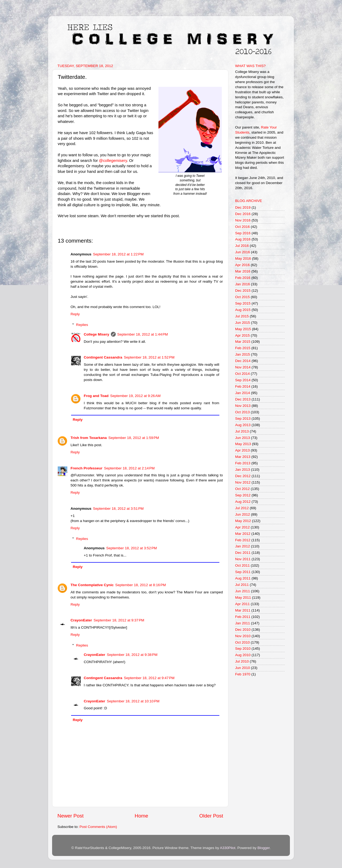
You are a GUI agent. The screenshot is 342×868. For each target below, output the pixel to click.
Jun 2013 (243, 438)
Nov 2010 (243, 636)
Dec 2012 (243, 476)
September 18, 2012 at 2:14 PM (129, 468)
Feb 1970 (243, 674)
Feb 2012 (243, 540)
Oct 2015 (242, 297)
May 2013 (243, 444)
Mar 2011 (243, 610)
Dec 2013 (243, 399)
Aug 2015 (243, 310)
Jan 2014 (243, 393)
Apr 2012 (242, 527)
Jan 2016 (243, 284)
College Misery (97, 334)
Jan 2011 (243, 623)
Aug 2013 (243, 425)
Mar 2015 (243, 342)
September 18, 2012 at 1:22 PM (118, 254)
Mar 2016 (243, 271)
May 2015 (243, 329)
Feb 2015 (243, 348)
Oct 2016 (242, 227)
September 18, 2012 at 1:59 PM (134, 438)
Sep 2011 (243, 572)
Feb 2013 (243, 463)
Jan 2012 (243, 546)
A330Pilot (228, 848)
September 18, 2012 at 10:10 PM (133, 701)
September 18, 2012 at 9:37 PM (119, 620)
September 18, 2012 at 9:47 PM (149, 678)
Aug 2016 (243, 239)
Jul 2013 (242, 431)
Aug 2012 (243, 502)
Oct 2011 (242, 565)
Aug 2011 (243, 578)
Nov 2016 (243, 220)
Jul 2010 (242, 661)
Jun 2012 (243, 514)
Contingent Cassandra (103, 357)
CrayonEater (81, 620)
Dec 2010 (243, 630)
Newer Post (71, 816)
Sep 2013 (243, 419)
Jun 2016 (243, 252)
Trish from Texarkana (89, 438)
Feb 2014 (243, 386)
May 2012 (243, 521)
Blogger (263, 848)
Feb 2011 (243, 617)
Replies (82, 325)
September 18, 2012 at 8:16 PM (141, 585)
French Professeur (86, 468)
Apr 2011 (242, 604)
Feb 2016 (243, 278)
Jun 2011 (243, 591)
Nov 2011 (243, 559)
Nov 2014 (243, 367)
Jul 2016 (242, 246)
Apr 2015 (242, 335)
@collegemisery (113, 161)
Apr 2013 (242, 450)
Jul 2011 (242, 585)
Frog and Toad (96, 396)
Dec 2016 (243, 214)
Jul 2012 (242, 508)
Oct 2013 (242, 412)
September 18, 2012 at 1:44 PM (143, 334)
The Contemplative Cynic (92, 585)
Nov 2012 (243, 482)
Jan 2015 (243, 354)
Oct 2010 (242, 642)
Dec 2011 (243, 553)
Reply (75, 314)
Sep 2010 (243, 649)
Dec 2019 (243, 207)
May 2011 (243, 598)
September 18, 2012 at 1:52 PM (149, 357)
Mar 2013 (243, 457)
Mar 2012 (243, 534)
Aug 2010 (243, 655)
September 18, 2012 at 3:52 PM (132, 548)
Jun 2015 (243, 323)
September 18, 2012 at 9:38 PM (132, 655)
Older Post (211, 816)
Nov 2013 (243, 406)
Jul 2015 (242, 316)
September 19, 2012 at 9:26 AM (135, 396)
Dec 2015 (243, 291)
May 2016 (243, 258)
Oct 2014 (242, 374)
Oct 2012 (242, 489)
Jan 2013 (243, 470)
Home (141, 816)
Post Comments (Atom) (98, 827)
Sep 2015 (243, 303)
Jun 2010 (243, 668)
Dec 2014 (243, 361)
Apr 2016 (242, 265)
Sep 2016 (243, 233)
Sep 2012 (243, 495)
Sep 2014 (243, 380)
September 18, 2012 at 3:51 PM (118, 509)
